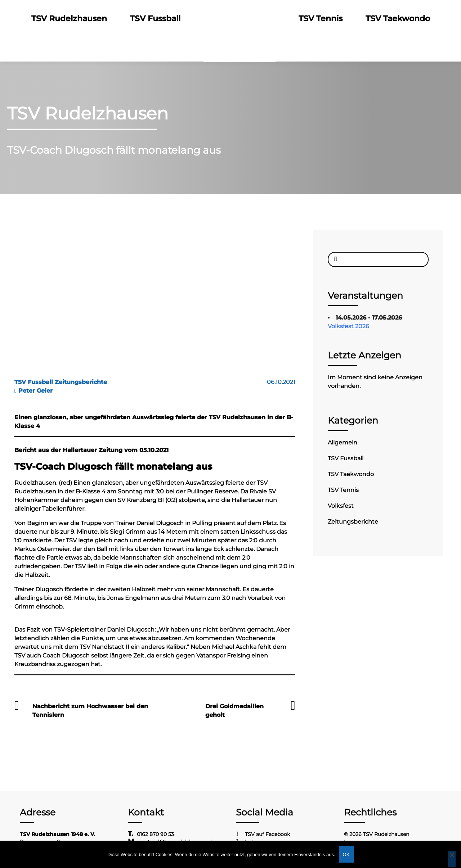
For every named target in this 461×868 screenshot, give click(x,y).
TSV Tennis (321, 19)
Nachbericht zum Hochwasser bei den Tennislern (90, 711)
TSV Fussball (155, 19)
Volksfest (341, 506)
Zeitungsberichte (353, 522)
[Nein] (452, 859)
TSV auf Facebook (267, 834)
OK (346, 855)
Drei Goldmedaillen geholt (234, 711)
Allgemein (343, 442)
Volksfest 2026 (348, 326)
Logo (240, 19)
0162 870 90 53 (155, 834)
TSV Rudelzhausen (69, 19)
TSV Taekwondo (398, 19)
